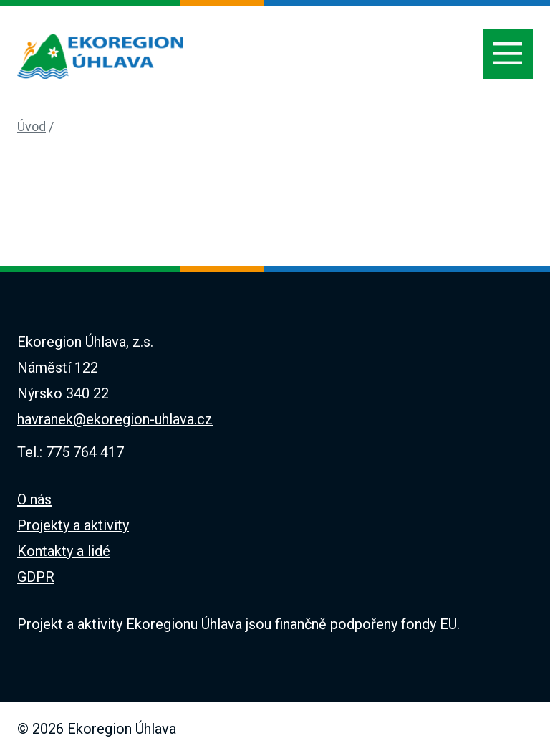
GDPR (36, 577)
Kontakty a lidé (64, 551)
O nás (34, 499)
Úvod (32, 126)
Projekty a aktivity (73, 525)
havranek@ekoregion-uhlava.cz (115, 419)
